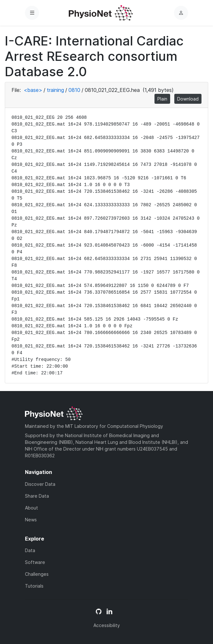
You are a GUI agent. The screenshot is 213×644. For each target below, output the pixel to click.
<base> (33, 90)
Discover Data (40, 484)
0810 (74, 90)
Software (35, 562)
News (31, 520)
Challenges (37, 574)
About (32, 508)
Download (188, 99)
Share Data (37, 496)
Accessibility (107, 625)
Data (30, 550)
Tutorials (34, 586)
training (55, 90)
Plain (162, 99)
